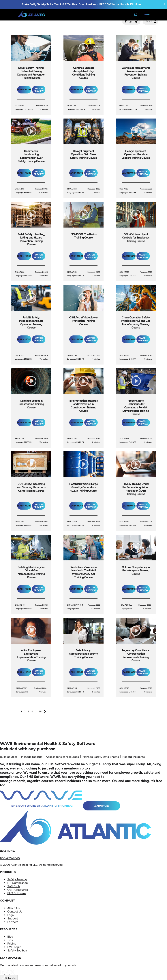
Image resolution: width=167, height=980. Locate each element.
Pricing (12, 944)
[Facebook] (8, 973)
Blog (10, 937)
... (36, 712)
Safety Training (17, 879)
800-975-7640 (10, 858)
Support (13, 918)
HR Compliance (18, 883)
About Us (13, 908)
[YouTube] (18, 973)
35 (40, 712)
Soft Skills (14, 886)
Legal (11, 915)
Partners (13, 922)
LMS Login (14, 947)
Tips (10, 940)
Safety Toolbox (17, 950)
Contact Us (15, 912)
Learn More (102, 806)
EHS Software (17, 893)
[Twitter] (13, 973)
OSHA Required (18, 890)
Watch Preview (39, 90)
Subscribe (9, 978)
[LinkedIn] (3, 973)
